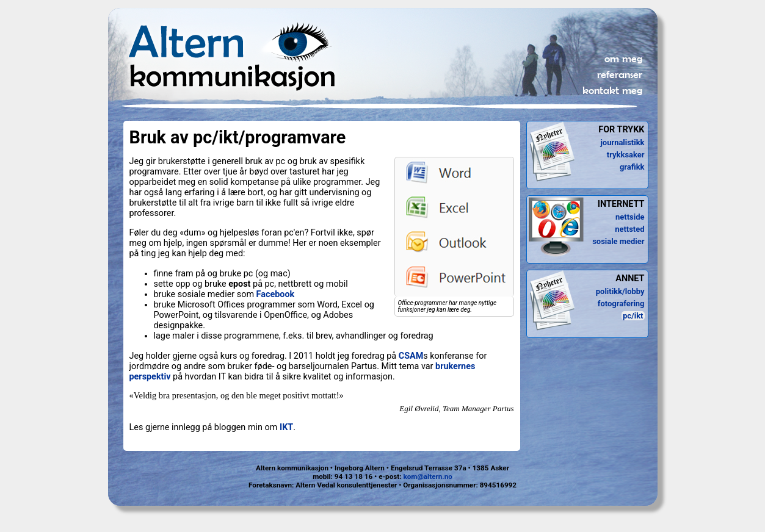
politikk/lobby (620, 291)
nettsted (629, 229)
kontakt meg (612, 90)
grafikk (632, 167)
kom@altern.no (427, 476)
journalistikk (622, 142)
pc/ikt (633, 316)
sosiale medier (618, 241)
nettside (630, 217)
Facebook (276, 294)
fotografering (621, 304)
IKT (286, 427)
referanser (620, 74)
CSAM (411, 356)
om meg (623, 59)
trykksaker (626, 155)
